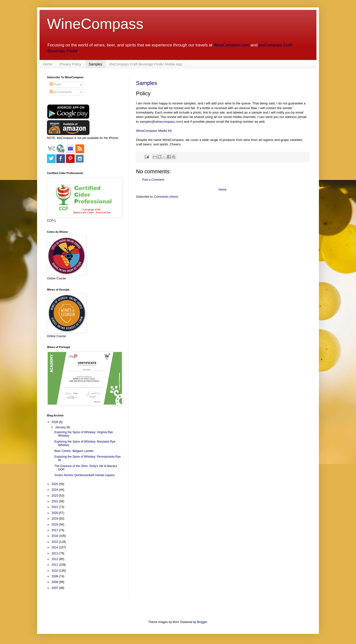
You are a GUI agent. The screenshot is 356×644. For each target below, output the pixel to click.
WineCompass (95, 24)
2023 (55, 496)
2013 (55, 553)
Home (48, 64)
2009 (55, 576)
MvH (176, 622)
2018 (55, 525)
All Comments (61, 92)
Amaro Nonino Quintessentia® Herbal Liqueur (85, 475)
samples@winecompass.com (161, 122)
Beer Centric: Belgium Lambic (74, 451)
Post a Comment (153, 180)
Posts (55, 84)
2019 (55, 519)
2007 (55, 588)
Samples (95, 64)
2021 (55, 507)
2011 (55, 565)
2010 (55, 571)
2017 (55, 530)
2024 (55, 490)
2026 (55, 422)
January (61, 427)
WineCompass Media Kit (154, 131)
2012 (55, 559)
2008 (55, 582)
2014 (55, 547)
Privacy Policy (70, 64)
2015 (55, 542)
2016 (55, 536)
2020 (55, 513)
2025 (55, 484)
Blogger (202, 622)
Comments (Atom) (166, 197)
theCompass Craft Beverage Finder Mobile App (146, 64)
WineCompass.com (232, 45)
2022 (55, 501)
